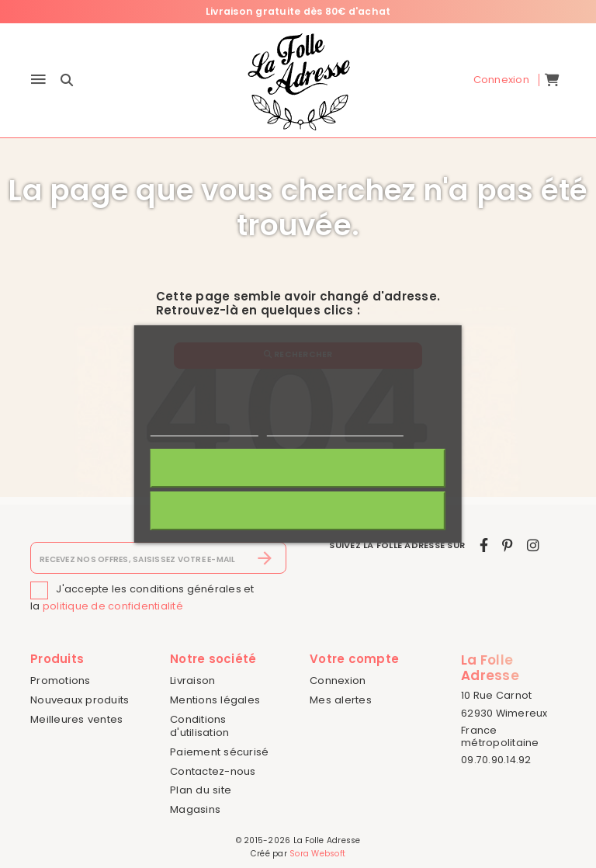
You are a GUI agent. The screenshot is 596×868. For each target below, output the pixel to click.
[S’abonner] (265, 558)
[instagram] (533, 545)
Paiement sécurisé (219, 752)
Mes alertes (341, 700)
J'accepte (298, 468)
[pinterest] (507, 545)
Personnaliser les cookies (335, 429)
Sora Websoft (317, 854)
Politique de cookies (204, 429)
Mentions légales (215, 700)
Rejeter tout (298, 511)
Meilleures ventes (76, 719)
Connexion (338, 681)
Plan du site (201, 790)
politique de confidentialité (113, 606)
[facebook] (484, 545)
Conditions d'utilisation (199, 726)
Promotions (61, 681)
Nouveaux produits (80, 700)
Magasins (195, 809)
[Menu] (38, 80)
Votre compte (354, 659)
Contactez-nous (213, 771)
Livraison (192, 681)
